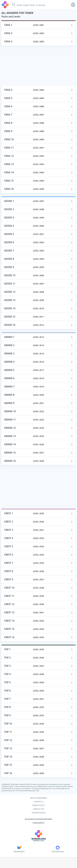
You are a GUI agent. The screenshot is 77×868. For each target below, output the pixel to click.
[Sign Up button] (73, 5)
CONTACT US (39, 802)
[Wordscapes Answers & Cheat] (38, 836)
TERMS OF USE (38, 809)
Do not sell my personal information (38, 819)
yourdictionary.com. (45, 789)
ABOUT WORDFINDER (38, 798)
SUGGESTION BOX (39, 813)
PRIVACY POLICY (38, 805)
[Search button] (14, 5)
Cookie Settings (39, 822)
